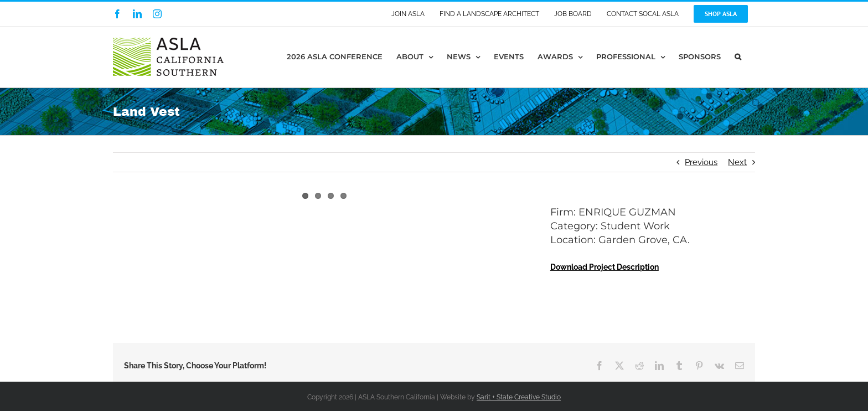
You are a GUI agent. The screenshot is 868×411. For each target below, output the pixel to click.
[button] (738, 57)
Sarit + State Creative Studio (519, 397)
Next (737, 162)
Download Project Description (604, 267)
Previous (701, 162)
